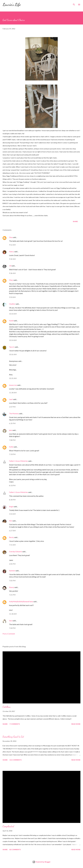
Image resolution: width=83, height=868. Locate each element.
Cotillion (7, 707)
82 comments (15, 850)
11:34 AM (13, 393)
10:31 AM (13, 378)
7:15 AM (12, 545)
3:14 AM (12, 514)
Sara (11, 621)
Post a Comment (9, 634)
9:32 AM (12, 259)
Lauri (11, 399)
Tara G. (12, 347)
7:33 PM (12, 454)
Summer (12, 571)
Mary (11, 280)
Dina (11, 237)
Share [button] (75, 221)
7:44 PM (12, 628)
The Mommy (14, 413)
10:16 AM (13, 354)
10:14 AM (13, 314)
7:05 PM (12, 581)
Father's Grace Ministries (18, 461)
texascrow (13, 385)
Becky (11, 537)
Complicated (8, 826)
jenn (11, 430)
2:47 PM (12, 407)
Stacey (12, 587)
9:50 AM (12, 297)
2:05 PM (12, 564)
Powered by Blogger (41, 862)
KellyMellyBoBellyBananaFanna (21, 601)
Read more (76, 724)
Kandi (11, 321)
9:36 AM (12, 273)
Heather (12, 304)
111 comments (15, 760)
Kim (11, 521)
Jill (10, 266)
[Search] (74, 4)
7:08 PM (12, 440)
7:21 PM (12, 595)
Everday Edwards (16, 551)
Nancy (12, 251)
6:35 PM (12, 423)
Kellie (11, 447)
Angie (11, 506)
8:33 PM (12, 485)
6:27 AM (12, 531)
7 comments (15, 724)
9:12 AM (12, 245)
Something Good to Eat (13, 737)
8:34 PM (12, 500)
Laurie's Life (12, 4)
